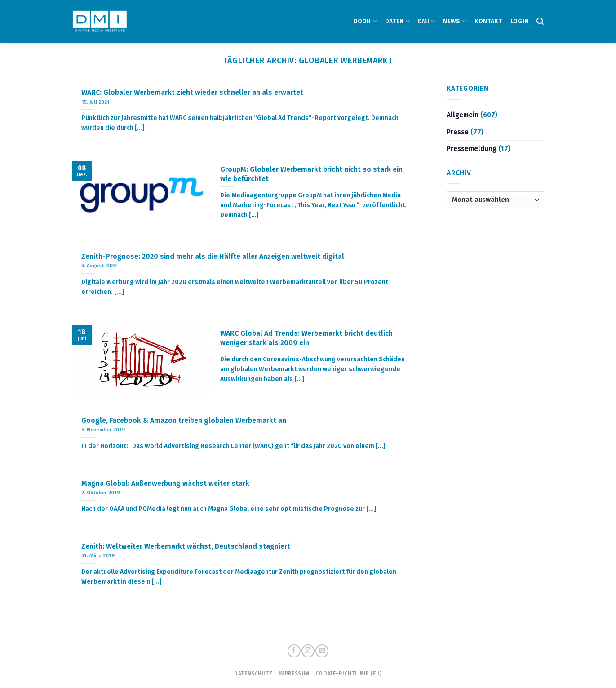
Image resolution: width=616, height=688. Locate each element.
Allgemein (463, 115)
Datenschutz (253, 674)
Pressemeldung (472, 149)
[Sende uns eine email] (322, 651)
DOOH (366, 21)
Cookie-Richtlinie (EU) (349, 674)
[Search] (540, 21)
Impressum (294, 674)
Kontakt (488, 21)
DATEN (397, 21)
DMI (426, 21)
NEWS (455, 21)
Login (519, 21)
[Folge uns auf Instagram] (308, 651)
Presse (458, 132)
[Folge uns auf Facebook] (294, 651)
